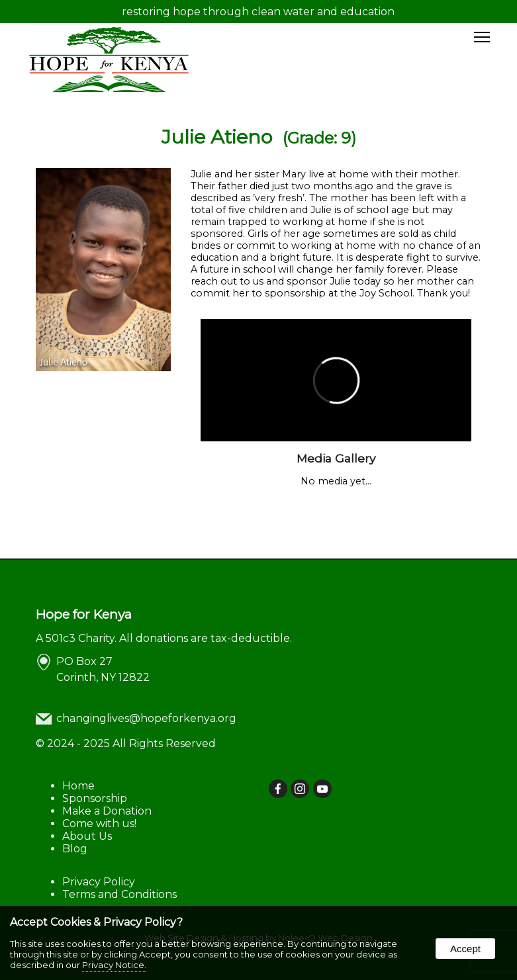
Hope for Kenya (84, 614)
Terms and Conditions (119, 894)
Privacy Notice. (114, 965)
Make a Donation (107, 811)
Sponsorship (95, 798)
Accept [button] (465, 949)
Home (78, 786)
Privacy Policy (99, 882)
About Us (87, 836)
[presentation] (279, 790)
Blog (75, 849)
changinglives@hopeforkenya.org (146, 718)
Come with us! (99, 824)
